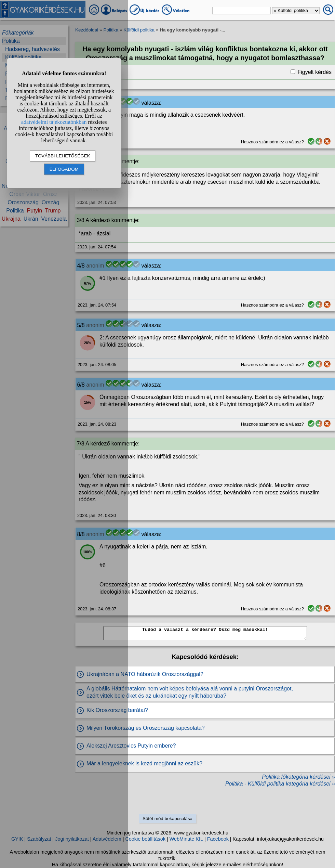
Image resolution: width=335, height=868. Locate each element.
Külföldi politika (139, 30)
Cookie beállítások (145, 839)
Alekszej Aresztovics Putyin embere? (131, 746)
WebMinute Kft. (186, 839)
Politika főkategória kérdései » (299, 777)
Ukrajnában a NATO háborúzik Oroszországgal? (145, 674)
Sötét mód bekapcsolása (167, 819)
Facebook (218, 839)
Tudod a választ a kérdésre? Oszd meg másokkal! (205, 633)
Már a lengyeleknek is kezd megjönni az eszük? (144, 763)
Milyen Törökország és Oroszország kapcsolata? (146, 728)
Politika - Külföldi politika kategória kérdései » (280, 784)
